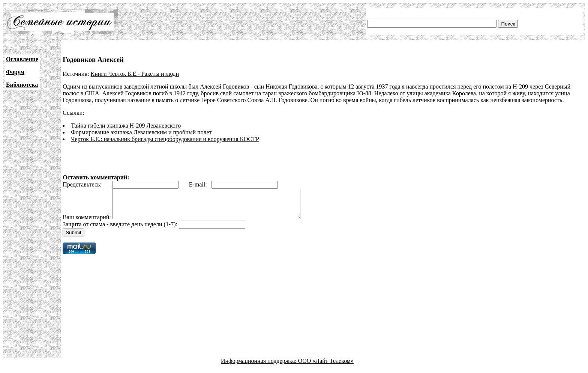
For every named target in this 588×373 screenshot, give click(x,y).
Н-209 (520, 86)
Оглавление (22, 59)
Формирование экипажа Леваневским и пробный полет (141, 132)
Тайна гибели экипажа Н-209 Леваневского (126, 126)
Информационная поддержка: (259, 366)
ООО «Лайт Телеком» (326, 366)
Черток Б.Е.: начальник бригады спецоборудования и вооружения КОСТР (165, 139)
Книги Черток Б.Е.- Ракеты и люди (135, 74)
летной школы (169, 86)
